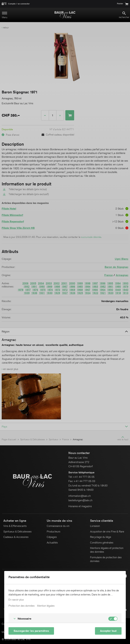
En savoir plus (16, 600)
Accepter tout (108, 631)
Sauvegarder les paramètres (31, 631)
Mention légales (46, 606)
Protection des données (21, 606)
